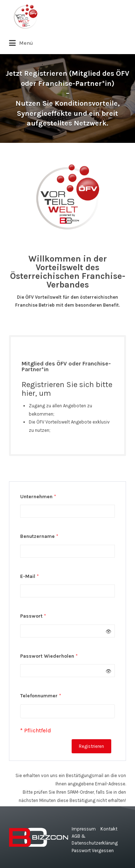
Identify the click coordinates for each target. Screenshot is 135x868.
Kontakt (109, 829)
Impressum (84, 829)
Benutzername (39, 536)
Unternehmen (38, 497)
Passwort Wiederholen (49, 656)
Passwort (33, 616)
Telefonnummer (41, 696)
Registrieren (91, 746)
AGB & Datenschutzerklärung (95, 840)
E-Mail (30, 576)
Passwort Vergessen (93, 851)
